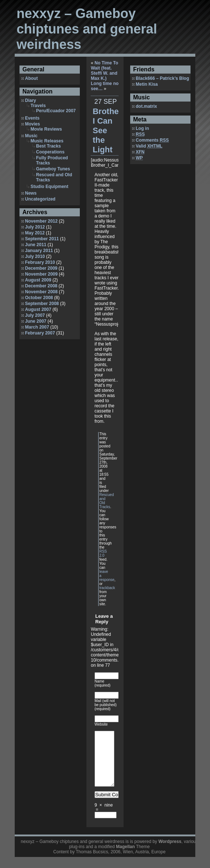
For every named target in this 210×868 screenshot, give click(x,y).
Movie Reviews (46, 129)
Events (32, 118)
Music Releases (47, 141)
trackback (107, 588)
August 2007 (38, 309)
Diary (31, 100)
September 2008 (42, 304)
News (31, 193)
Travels (38, 106)
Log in (142, 128)
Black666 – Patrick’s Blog (162, 78)
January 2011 (39, 251)
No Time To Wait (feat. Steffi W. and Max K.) (104, 71)
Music (31, 136)
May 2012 (35, 233)
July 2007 (35, 315)
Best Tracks (48, 146)
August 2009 (38, 280)
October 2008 (39, 298)
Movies (33, 124)
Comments (152, 140)
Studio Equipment (49, 187)
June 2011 (36, 245)
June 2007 (36, 321)
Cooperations (50, 152)
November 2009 (41, 274)
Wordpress (170, 853)
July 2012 (35, 227)
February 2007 (40, 333)
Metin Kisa (147, 84)
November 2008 (41, 292)
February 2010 (40, 262)
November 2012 (41, 221)
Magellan (125, 858)
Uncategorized (40, 199)
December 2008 (41, 286)
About (31, 78)
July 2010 (35, 256)
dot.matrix (146, 106)
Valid (149, 146)
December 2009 (41, 268)
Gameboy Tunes (53, 169)
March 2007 (37, 327)
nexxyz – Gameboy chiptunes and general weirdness (87, 29)
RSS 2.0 (103, 553)
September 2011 (42, 239)
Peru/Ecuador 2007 (56, 111)
